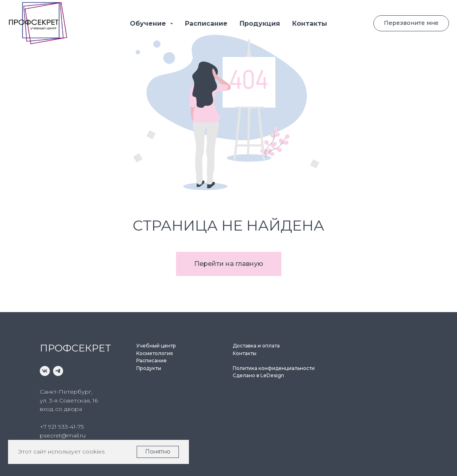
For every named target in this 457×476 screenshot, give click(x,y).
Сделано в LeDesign (258, 375)
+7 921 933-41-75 (62, 427)
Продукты (149, 368)
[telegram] (58, 371)
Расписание (206, 23)
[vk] (45, 371)
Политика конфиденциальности (274, 368)
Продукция (260, 23)
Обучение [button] (149, 23)
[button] (411, 23)
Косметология (155, 353)
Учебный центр (156, 346)
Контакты (310, 23)
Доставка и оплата (256, 346)
